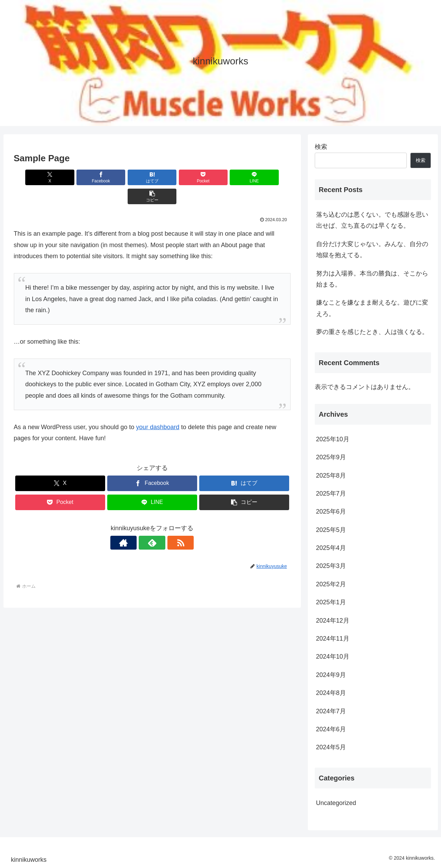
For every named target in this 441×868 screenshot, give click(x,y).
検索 (321, 147)
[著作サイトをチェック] (136, 524)
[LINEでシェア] (222, 177)
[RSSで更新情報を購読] (168, 524)
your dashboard (158, 408)
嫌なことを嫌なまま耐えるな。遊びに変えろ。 (372, 308)
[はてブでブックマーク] (129, 177)
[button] (268, 177)
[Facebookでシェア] (82, 177)
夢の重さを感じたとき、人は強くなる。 (372, 332)
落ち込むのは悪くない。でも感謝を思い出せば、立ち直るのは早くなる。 (372, 220)
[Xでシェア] (36, 177)
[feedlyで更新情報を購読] (152, 524)
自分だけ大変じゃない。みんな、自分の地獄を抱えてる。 (372, 250)
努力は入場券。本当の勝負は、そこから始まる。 (372, 279)
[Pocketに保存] (175, 177)
